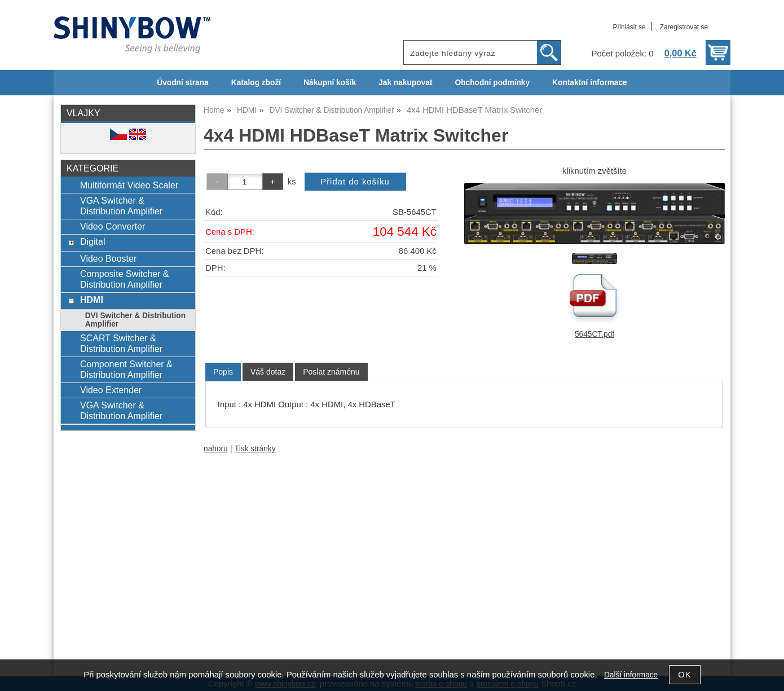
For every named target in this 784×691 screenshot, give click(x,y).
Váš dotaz (268, 372)
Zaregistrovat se (684, 27)
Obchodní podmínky (492, 83)
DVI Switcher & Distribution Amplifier (135, 320)
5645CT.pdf (594, 334)
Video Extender (111, 390)
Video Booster (108, 258)
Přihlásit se (629, 27)
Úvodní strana (182, 83)
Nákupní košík (330, 83)
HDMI (92, 300)
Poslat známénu (331, 372)
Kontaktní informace (590, 83)
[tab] (223, 372)
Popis (223, 372)
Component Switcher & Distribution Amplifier (126, 369)
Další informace (631, 675)
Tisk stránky (255, 449)
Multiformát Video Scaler (129, 185)
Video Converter (113, 226)
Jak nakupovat (405, 83)
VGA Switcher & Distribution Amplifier (121, 206)
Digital (93, 241)
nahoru (216, 449)
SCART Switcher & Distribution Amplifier (121, 343)
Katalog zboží (256, 83)
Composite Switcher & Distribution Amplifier (125, 279)
